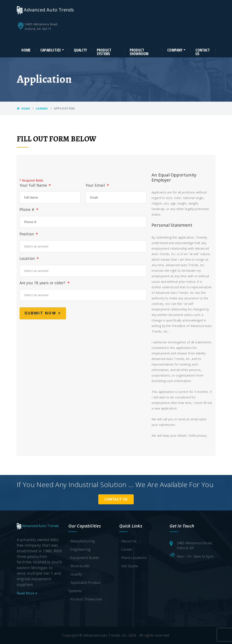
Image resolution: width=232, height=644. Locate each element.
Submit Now (43, 313)
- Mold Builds (79, 566)
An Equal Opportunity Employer (174, 178)
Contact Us (203, 52)
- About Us (128, 541)
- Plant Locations (133, 558)
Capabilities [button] (51, 50)
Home (26, 50)
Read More (27, 593)
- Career (126, 549)
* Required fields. (32, 180)
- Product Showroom (85, 599)
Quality (80, 50)
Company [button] (175, 50)
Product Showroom (139, 52)
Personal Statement (172, 225)
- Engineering (79, 549)
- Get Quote (129, 566)
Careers (42, 108)
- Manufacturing (82, 541)
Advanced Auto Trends (45, 10)
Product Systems (104, 52)
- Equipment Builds (84, 558)
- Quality (75, 574)
